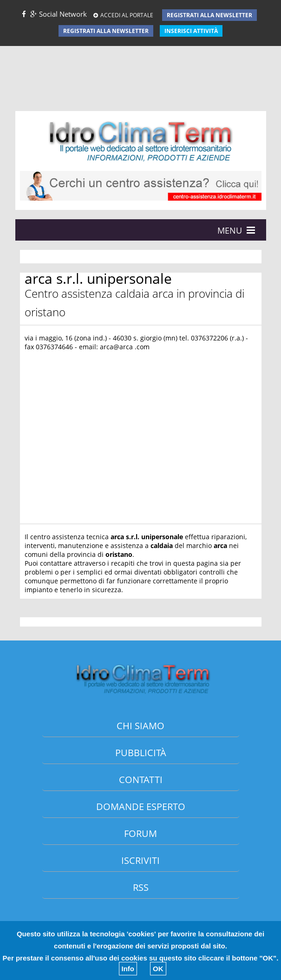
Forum (140, 833)
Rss (141, 887)
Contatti (141, 780)
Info (128, 969)
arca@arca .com (125, 347)
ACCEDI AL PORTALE (123, 15)
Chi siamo (140, 726)
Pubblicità (141, 753)
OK (158, 969)
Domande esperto (141, 807)
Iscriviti (140, 860)
